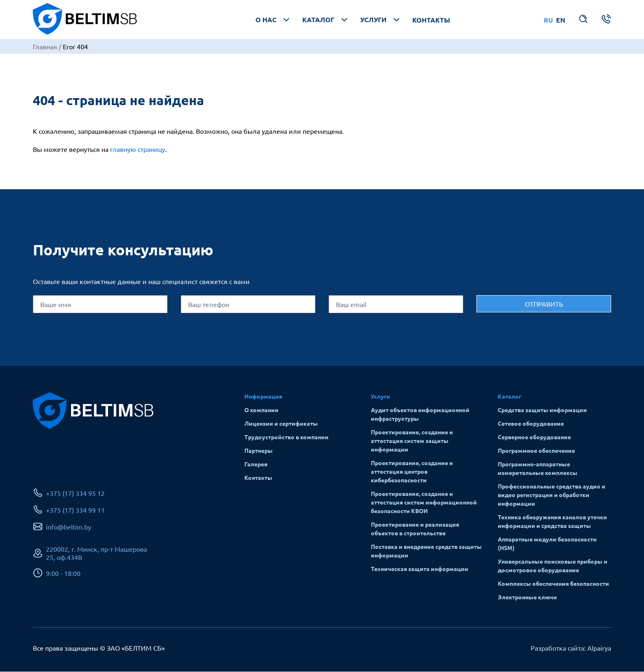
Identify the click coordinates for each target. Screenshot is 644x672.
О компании (261, 410)
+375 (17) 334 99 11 (75, 510)
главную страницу (138, 149)
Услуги (381, 20)
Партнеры (259, 451)
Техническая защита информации (420, 569)
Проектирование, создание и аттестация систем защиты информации (412, 441)
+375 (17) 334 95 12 (75, 493)
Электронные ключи (527, 597)
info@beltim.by (69, 527)
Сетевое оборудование (531, 424)
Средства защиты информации (542, 410)
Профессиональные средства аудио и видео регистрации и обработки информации (552, 495)
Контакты (431, 20)
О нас (273, 20)
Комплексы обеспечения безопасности (553, 584)
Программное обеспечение (536, 451)
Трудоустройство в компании (286, 437)
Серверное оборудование (534, 437)
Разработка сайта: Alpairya (571, 648)
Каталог (326, 20)
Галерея (256, 464)
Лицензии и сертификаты (281, 424)
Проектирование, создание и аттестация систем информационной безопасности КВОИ (424, 502)
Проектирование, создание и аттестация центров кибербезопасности (412, 472)
